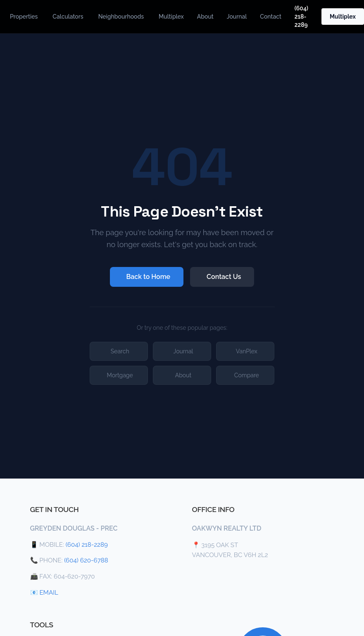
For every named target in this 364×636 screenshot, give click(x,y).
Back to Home (149, 277)
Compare (247, 375)
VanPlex (247, 351)
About (205, 17)
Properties (24, 17)
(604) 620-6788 (86, 560)
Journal (237, 17)
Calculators (68, 17)
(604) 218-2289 (301, 17)
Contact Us (224, 277)
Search (120, 351)
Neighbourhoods (121, 17)
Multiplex (171, 17)
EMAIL (49, 593)
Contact (271, 17)
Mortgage (120, 375)
